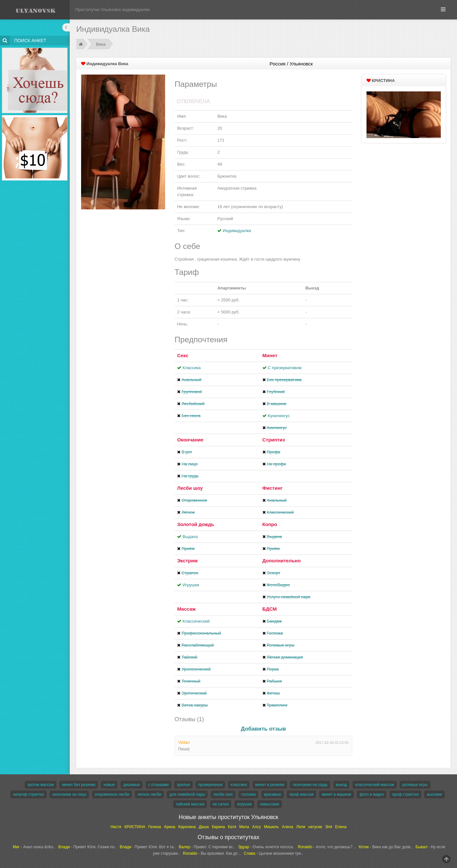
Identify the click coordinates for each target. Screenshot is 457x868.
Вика (101, 44)
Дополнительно (282, 561)
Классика (192, 368)
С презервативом (284, 368)
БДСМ (270, 609)
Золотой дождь (196, 524)
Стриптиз (274, 440)
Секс (183, 355)
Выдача (190, 537)
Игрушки (191, 585)
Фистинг (272, 488)
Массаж (186, 609)
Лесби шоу (190, 488)
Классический (196, 621)
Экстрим (187, 561)
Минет (270, 355)
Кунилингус (279, 416)
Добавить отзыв (264, 729)
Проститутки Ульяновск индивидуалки (113, 10)
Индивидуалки (237, 231)
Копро (270, 524)
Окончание (190, 440)
